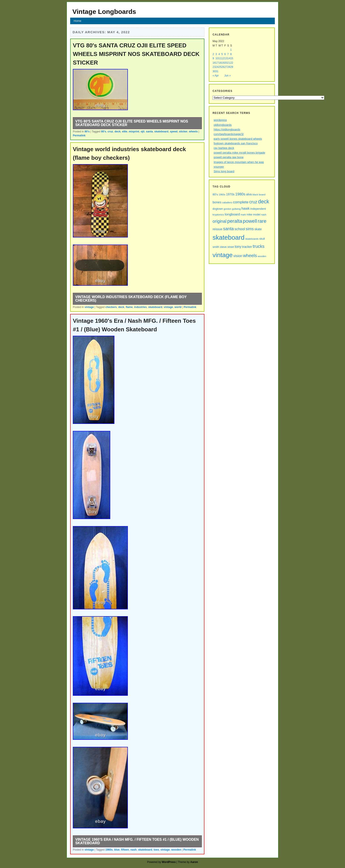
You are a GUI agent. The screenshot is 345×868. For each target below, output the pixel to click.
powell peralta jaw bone (229, 157)
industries (140, 307)
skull (262, 239)
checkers (111, 307)
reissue (217, 229)
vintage (89, 307)
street (231, 247)
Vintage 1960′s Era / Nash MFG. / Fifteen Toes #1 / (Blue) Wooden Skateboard (137, 841)
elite (125, 132)
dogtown (218, 209)
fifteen (125, 850)
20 (226, 63)
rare (262, 221)
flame (129, 307)
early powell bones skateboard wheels (238, 139)
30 (214, 71)
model (257, 215)
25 (220, 67)
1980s (240, 194)
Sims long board (224, 171)
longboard (232, 214)
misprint (134, 132)
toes (156, 850)
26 (223, 67)
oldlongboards (223, 125)
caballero (227, 202)
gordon (228, 209)
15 (232, 58)
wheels (193, 132)
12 (223, 58)
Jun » (227, 76)
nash (134, 850)
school (240, 229)
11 (220, 58)
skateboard (161, 132)
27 (226, 67)
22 (232, 63)
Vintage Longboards (104, 12)
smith (216, 247)
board (262, 195)
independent (258, 209)
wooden (176, 850)
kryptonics (218, 215)
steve (223, 247)
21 (229, 63)
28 (229, 67)
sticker (183, 132)
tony (238, 247)
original (219, 221)
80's (87, 132)
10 (217, 58)
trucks (259, 246)
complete (241, 202)
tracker (247, 247)
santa (149, 132)
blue (117, 850)
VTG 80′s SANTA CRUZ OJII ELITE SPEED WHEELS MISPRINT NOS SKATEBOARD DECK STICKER (136, 54)
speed (174, 132)
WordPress (169, 862)
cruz (110, 132)
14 (229, 58)
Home (78, 21)
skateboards (252, 239)
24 (217, 67)
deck (117, 132)
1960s (109, 850)
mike (249, 215)
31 (217, 71)
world (178, 307)
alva (249, 194)
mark (243, 215)
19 (223, 63)
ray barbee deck (224, 148)
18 (220, 63)
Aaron (194, 862)
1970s (230, 194)
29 (232, 67)
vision (238, 256)
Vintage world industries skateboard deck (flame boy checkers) (131, 299)
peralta (235, 221)
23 (214, 67)
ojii (142, 132)
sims (250, 229)
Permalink (79, 135)
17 (217, 63)
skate (258, 229)
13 (226, 58)
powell (250, 221)
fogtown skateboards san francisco (236, 143)
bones (217, 202)
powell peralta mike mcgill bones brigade (239, 153)
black (255, 195)
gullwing (236, 209)
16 (214, 63)
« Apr (216, 76)
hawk (245, 209)
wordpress (220, 120)
